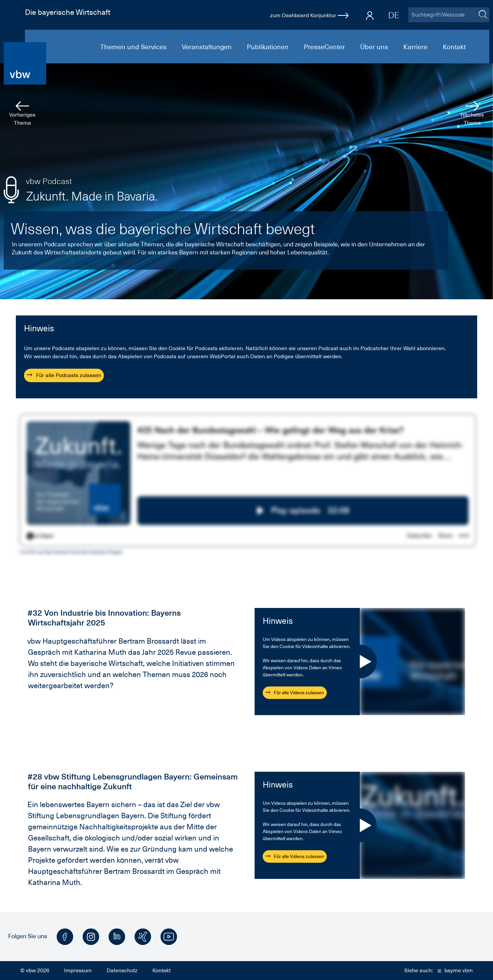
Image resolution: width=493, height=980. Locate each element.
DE (394, 15)
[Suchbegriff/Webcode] (442, 15)
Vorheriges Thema (22, 114)
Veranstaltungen (208, 47)
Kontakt (454, 47)
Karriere (416, 47)
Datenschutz (122, 971)
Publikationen (269, 47)
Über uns (375, 47)
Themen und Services (134, 47)
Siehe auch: (439, 971)
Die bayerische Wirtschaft (68, 12)
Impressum (78, 971)
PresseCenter (325, 47)
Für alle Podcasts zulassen (64, 375)
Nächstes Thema (472, 114)
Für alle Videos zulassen (295, 693)
